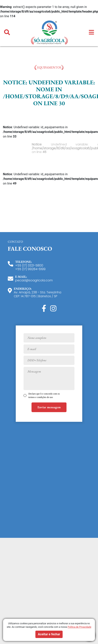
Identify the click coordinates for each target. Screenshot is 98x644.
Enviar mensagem (49, 407)
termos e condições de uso (41, 397)
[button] (7, 32)
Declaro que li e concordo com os (44, 395)
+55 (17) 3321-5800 (29, 265)
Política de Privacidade (79, 627)
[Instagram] (53, 308)
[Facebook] (44, 308)
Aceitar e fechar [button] (49, 634)
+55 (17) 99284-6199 (30, 269)
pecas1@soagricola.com (34, 280)
